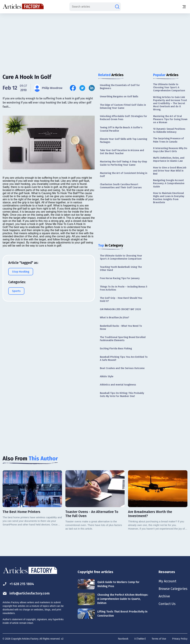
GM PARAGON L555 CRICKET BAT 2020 (120, 309)
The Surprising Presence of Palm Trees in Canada (168, 140)
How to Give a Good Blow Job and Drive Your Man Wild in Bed (170, 171)
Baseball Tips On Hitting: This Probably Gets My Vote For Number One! (122, 395)
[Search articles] (117, 7)
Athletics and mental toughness (118, 385)
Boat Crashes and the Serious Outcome (122, 368)
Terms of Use (159, 639)
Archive (164, 596)
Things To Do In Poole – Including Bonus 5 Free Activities (123, 288)
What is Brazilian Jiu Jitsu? (114, 318)
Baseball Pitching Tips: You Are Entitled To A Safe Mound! (124, 358)
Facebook (123, 639)
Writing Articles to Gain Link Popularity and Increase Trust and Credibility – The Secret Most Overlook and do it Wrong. (170, 103)
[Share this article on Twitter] (82, 88)
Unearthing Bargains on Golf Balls (119, 97)
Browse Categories (173, 589)
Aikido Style (107, 376)
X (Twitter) (140, 639)
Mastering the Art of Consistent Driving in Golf (124, 175)
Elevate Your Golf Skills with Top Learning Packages (123, 141)
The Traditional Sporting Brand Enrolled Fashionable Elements (123, 339)
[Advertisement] (95, 40)
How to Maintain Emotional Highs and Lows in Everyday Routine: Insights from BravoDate (169, 198)
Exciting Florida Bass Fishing (116, 349)
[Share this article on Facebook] (73, 88)
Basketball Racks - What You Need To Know (121, 327)
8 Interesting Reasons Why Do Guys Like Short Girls (170, 150)
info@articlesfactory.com (26, 593)
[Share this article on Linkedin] (92, 88)
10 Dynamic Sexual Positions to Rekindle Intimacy (169, 130)
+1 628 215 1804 (18, 584)
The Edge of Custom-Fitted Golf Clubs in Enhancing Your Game (123, 106)
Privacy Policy (180, 639)
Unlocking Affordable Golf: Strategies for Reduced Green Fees (123, 118)
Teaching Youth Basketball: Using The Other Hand (121, 269)
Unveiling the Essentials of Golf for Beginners (120, 87)
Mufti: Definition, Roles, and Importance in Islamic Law (169, 159)
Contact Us (167, 604)
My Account (167, 581)
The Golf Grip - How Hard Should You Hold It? (121, 300)
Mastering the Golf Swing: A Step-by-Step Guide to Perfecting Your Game (123, 163)
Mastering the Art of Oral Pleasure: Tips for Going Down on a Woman (170, 119)
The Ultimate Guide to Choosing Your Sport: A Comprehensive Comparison (121, 257)
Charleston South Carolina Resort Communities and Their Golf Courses (121, 186)
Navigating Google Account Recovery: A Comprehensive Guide (169, 183)
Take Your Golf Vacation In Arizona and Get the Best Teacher (122, 152)
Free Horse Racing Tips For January (120, 278)
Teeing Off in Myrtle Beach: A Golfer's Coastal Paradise (121, 129)
